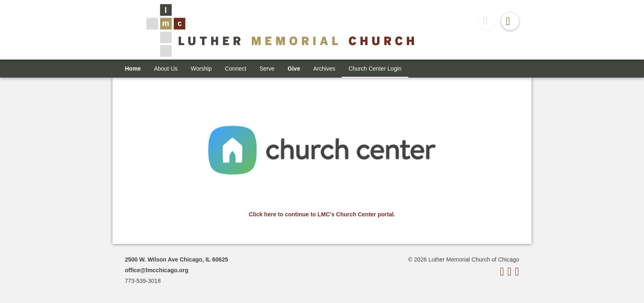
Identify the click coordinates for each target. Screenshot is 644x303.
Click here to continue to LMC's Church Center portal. (322, 214)
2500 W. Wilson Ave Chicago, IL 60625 (176, 259)
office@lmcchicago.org (156, 270)
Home (133, 69)
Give (294, 69)
